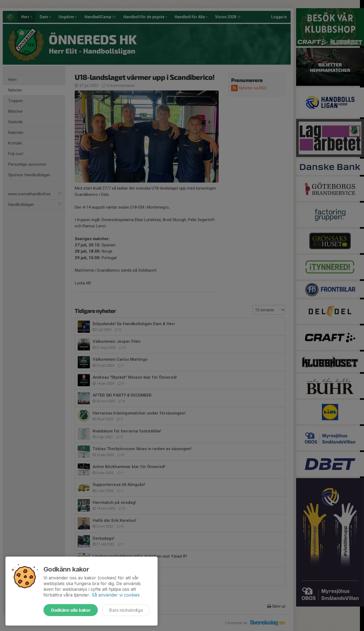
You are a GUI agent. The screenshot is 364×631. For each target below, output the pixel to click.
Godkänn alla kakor (71, 610)
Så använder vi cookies (116, 595)
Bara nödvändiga (126, 610)
